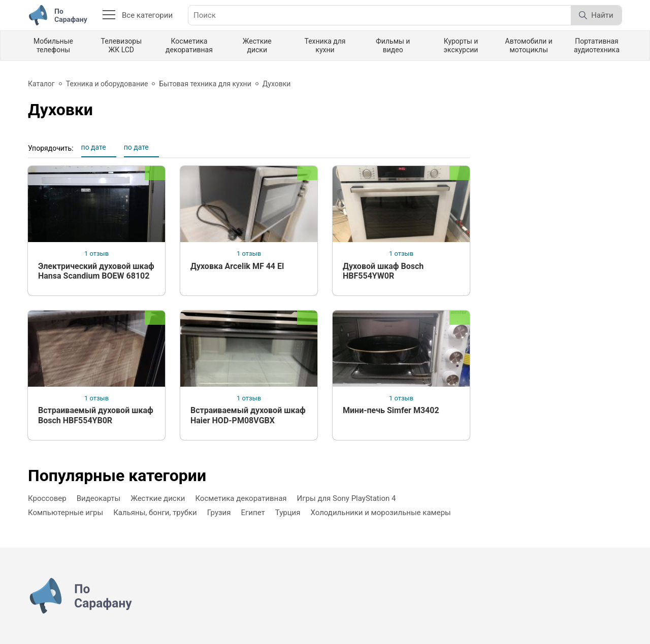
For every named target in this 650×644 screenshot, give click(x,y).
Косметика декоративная (189, 45)
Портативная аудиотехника (597, 45)
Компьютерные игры (66, 513)
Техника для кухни (325, 45)
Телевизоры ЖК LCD (121, 45)
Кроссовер (47, 498)
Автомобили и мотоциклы (529, 45)
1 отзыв (96, 253)
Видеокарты (99, 498)
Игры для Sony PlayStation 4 (347, 498)
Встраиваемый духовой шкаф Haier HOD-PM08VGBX (248, 415)
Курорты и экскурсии (461, 45)
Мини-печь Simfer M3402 (391, 410)
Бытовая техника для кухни (205, 84)
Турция (288, 513)
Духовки (277, 84)
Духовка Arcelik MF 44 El (237, 266)
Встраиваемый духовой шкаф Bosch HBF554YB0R (96, 415)
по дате (94, 147)
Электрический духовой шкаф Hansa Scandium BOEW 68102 (96, 271)
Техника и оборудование (107, 84)
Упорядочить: (51, 148)
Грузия (219, 513)
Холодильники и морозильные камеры (380, 513)
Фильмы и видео (393, 45)
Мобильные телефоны (53, 45)
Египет (253, 513)
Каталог (41, 84)
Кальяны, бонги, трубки (155, 513)
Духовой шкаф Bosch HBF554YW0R (383, 271)
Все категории (138, 15)
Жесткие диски (257, 45)
